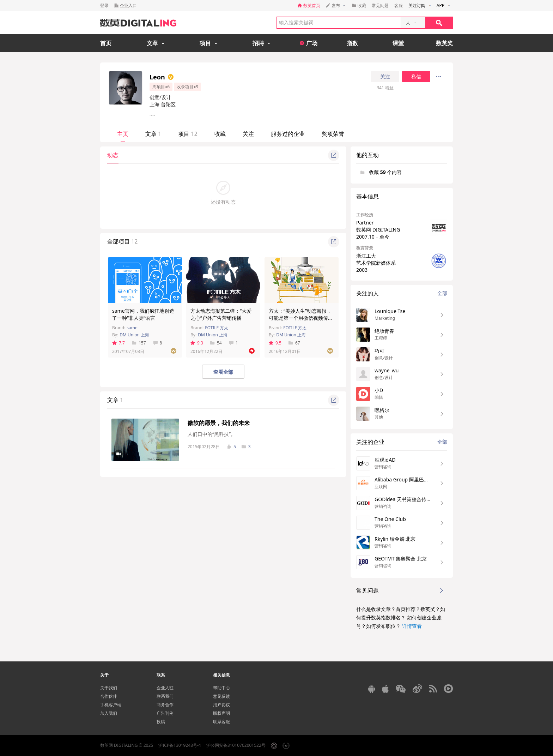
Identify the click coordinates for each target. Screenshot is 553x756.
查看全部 (223, 372)
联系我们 (165, 696)
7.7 (119, 343)
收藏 (220, 134)
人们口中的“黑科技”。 (212, 434)
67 (294, 343)
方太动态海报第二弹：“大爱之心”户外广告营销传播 (221, 314)
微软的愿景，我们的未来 (219, 423)
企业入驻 (165, 688)
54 (216, 343)
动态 (113, 155)
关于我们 (109, 688)
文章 (153, 134)
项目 (188, 134)
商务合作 (165, 705)
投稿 (161, 722)
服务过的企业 (288, 134)
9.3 (197, 343)
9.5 (275, 343)
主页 (123, 134)
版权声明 (221, 713)
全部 (442, 293)
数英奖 (444, 43)
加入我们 (109, 713)
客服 (399, 5)
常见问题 (380, 5)
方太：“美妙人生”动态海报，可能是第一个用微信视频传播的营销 (301, 318)
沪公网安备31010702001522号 (236, 745)
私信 (416, 77)
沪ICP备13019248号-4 (180, 745)
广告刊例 (165, 713)
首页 (106, 43)
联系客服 (221, 722)
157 (139, 343)
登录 (104, 5)
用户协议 (221, 705)
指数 (352, 43)
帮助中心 (221, 688)
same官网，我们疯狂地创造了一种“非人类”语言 (143, 314)
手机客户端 (111, 705)
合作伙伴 (109, 696)
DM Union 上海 (134, 335)
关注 (385, 77)
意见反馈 (221, 696)
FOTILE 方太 (217, 328)
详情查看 (412, 626)
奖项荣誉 (333, 134)
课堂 (398, 43)
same (132, 328)
